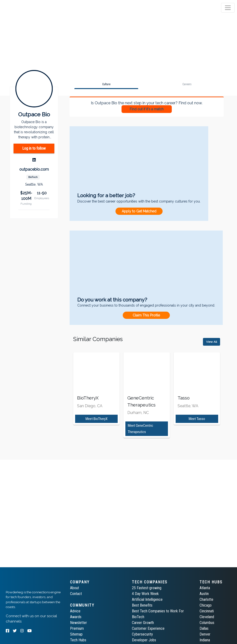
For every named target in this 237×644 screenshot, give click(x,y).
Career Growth (143, 623)
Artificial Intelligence (147, 599)
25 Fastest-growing (147, 588)
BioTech (138, 617)
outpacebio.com (34, 169)
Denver (205, 634)
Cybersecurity (142, 634)
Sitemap (76, 634)
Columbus (207, 623)
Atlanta (205, 588)
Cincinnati (207, 611)
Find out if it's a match (147, 109)
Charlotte (206, 599)
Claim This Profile (146, 315)
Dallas (204, 628)
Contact (76, 594)
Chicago (206, 605)
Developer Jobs (144, 640)
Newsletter (79, 623)
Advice (75, 611)
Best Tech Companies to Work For (158, 611)
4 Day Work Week (145, 594)
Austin (204, 594)
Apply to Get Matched (139, 211)
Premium (77, 628)
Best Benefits (142, 605)
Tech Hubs (78, 640)
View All (212, 342)
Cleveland (207, 617)
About (75, 588)
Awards (76, 617)
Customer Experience (148, 628)
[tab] (22, 8)
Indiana (205, 640)
